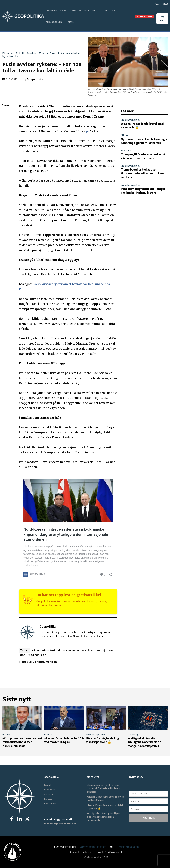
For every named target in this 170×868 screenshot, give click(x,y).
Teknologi (133, 734)
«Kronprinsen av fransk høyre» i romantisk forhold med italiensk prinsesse (22, 742)
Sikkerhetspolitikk (130, 120)
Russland (88, 650)
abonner (42, 606)
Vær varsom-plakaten (93, 847)
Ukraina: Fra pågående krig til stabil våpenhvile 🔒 (143, 126)
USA (23, 655)
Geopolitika (58, 53)
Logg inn (162, 19)
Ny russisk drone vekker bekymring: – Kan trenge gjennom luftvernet (144, 141)
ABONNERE (149, 818)
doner (57, 606)
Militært (125, 135)
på (88, 131)
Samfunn (33, 53)
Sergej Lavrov (105, 650)
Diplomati (9, 53)
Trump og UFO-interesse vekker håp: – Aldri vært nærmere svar (144, 156)
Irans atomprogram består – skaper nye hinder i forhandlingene (143, 191)
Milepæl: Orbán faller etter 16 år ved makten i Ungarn (64, 740)
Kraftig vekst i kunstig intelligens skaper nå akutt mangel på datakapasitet (144, 742)
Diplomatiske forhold (46, 650)
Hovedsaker (74, 53)
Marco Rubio (71, 650)
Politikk (21, 53)
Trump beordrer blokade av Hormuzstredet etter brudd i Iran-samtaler (142, 174)
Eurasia (44, 53)
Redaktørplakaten (128, 847)
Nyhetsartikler (12, 56)
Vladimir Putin (37, 655)
